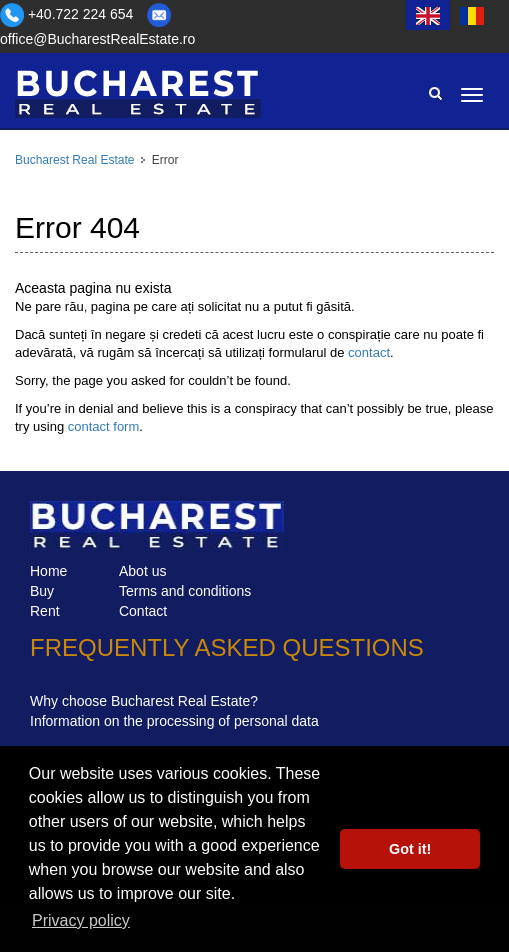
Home (48, 571)
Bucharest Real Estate (74, 160)
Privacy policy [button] (81, 920)
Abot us (142, 571)
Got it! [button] (410, 849)
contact (369, 352)
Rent (45, 611)
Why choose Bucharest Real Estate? (144, 701)
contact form (104, 426)
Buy (42, 591)
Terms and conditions (185, 591)
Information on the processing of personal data (174, 721)
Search (435, 93)
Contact (143, 611)
